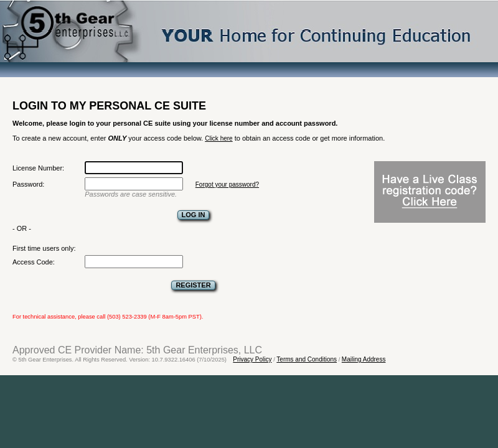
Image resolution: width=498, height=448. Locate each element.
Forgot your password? (227, 184)
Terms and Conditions (307, 359)
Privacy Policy (252, 359)
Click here (218, 138)
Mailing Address (364, 359)
